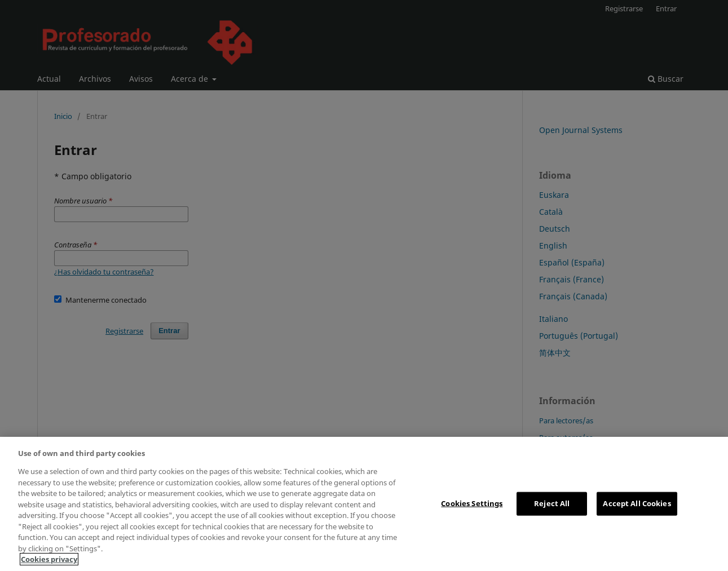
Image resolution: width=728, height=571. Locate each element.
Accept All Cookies (637, 503)
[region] (364, 504)
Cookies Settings (472, 503)
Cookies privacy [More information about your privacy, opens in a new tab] (49, 559)
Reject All (552, 503)
